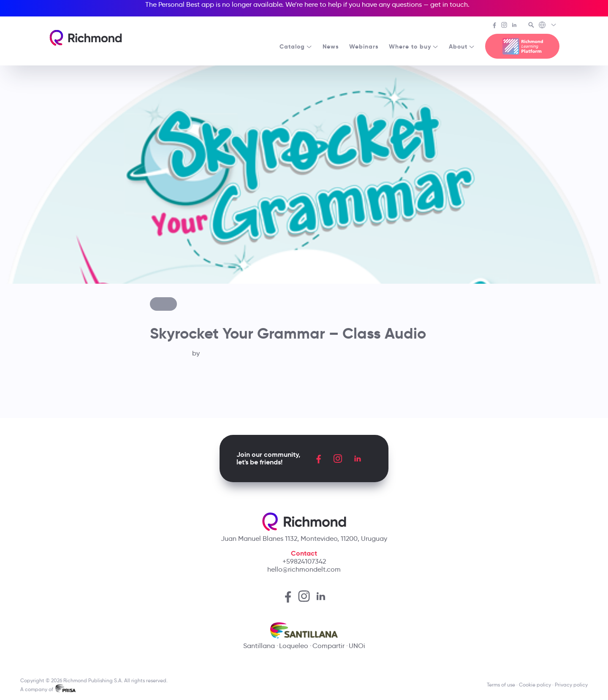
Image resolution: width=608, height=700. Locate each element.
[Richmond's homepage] (86, 38)
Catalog (296, 46)
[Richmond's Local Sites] (548, 26)
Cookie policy (535, 685)
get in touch (449, 4)
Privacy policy (571, 685)
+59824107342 (304, 561)
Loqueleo (294, 646)
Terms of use (501, 685)
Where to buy (414, 46)
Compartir (328, 646)
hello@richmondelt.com (304, 569)
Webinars (364, 46)
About (462, 46)
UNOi (357, 646)
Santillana (259, 646)
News (331, 46)
